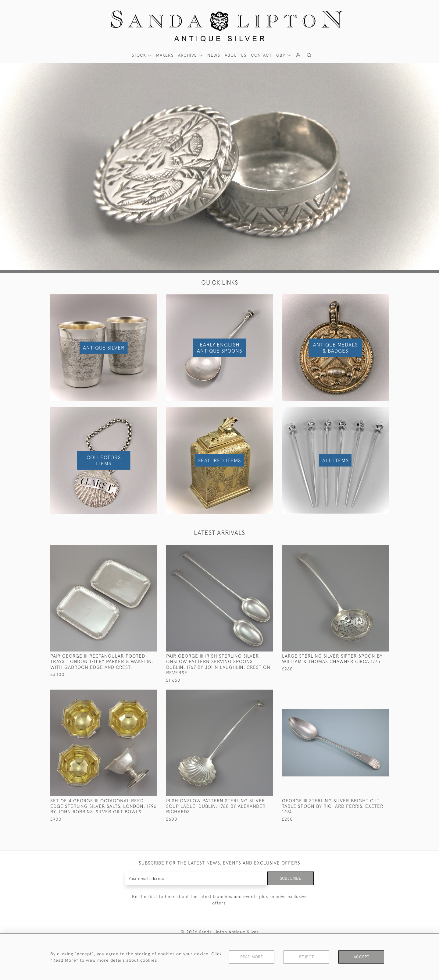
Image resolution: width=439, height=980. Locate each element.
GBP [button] (282, 55)
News (214, 55)
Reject (306, 957)
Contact (261, 55)
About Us (236, 55)
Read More (252, 957)
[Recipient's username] (196, 878)
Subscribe (291, 878)
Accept (361, 957)
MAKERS (165, 55)
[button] (309, 55)
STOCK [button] (140, 55)
